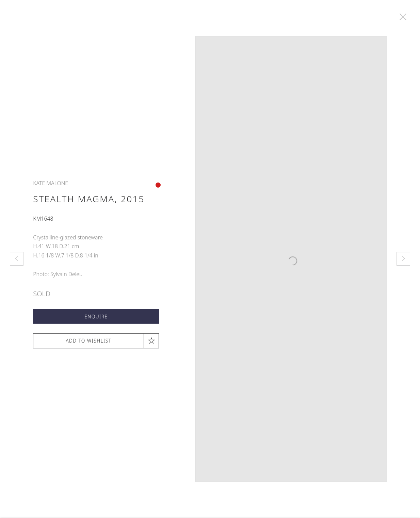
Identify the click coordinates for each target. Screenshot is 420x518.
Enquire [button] (96, 319)
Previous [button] (17, 259)
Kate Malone (51, 186)
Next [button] (403, 259)
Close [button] (405, 17)
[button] (96, 343)
